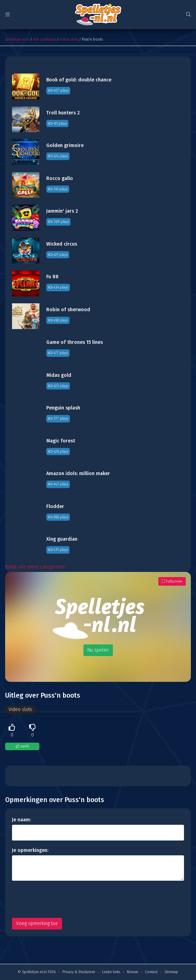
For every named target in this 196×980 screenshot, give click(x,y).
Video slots (69, 39)
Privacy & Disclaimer (79, 972)
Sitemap (171, 972)
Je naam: (21, 820)
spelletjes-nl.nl (17, 39)
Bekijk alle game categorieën (35, 567)
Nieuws (132, 972)
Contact (151, 972)
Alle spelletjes (44, 39)
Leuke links (111, 972)
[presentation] (64, 899)
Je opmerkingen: (30, 850)
